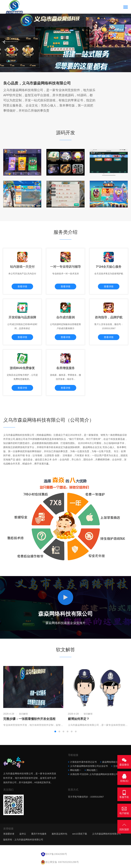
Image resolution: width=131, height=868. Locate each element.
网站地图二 (92, 770)
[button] (62, 69)
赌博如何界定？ (79, 719)
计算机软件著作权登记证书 (83, 762)
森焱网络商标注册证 (112, 762)
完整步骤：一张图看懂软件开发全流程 (29, 719)
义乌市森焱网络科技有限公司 (107, 834)
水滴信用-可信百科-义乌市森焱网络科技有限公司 (94, 774)
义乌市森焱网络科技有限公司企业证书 (89, 766)
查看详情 (22, 286)
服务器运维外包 (59, 834)
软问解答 (24, 714)
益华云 (23, 834)
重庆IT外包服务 (39, 834)
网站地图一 (76, 770)
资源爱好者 (9, 834)
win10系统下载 (80, 834)
